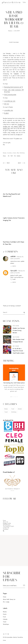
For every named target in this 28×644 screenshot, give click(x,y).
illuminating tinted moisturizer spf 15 (13, 87)
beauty (10, 31)
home (4, 520)
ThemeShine (20, 637)
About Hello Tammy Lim (9, 599)
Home (5, 597)
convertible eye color (10, 101)
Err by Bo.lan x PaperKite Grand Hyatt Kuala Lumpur (19, 351)
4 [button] (16, 397)
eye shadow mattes (17, 126)
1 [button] (11, 397)
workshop (22, 153)
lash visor (7, 104)
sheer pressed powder (10, 95)
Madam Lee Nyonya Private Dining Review (19, 330)
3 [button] (14, 397)
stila (18, 153)
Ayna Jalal (14, 271)
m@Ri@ (13, 257)
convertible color (9, 110)
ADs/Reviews (7, 525)
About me (6, 522)
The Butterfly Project (8, 526)
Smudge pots (21, 124)
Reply (14, 266)
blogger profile (7, 523)
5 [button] (17, 397)
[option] (14, 378)
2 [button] (13, 397)
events (14, 153)
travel (6, 412)
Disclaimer (6, 529)
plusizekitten (11, 2)
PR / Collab (6, 602)
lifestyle (20, 409)
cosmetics (10, 153)
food (13, 409)
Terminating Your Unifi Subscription (14, 383)
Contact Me (6, 528)
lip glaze (6, 113)
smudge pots (7, 126)
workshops (6, 624)
